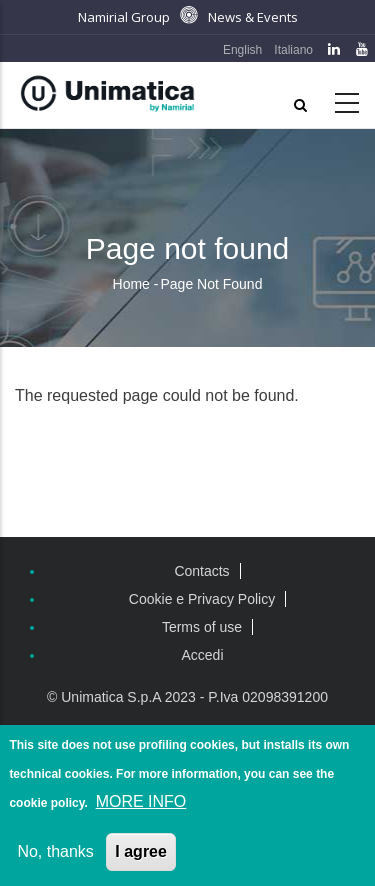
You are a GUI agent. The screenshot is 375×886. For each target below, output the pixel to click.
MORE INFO (141, 804)
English (242, 50)
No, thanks (55, 854)
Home (131, 284)
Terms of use (202, 627)
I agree (141, 854)
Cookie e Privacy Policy (202, 599)
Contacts (201, 571)
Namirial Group (124, 17)
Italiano (293, 50)
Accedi (202, 655)
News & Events (253, 17)
